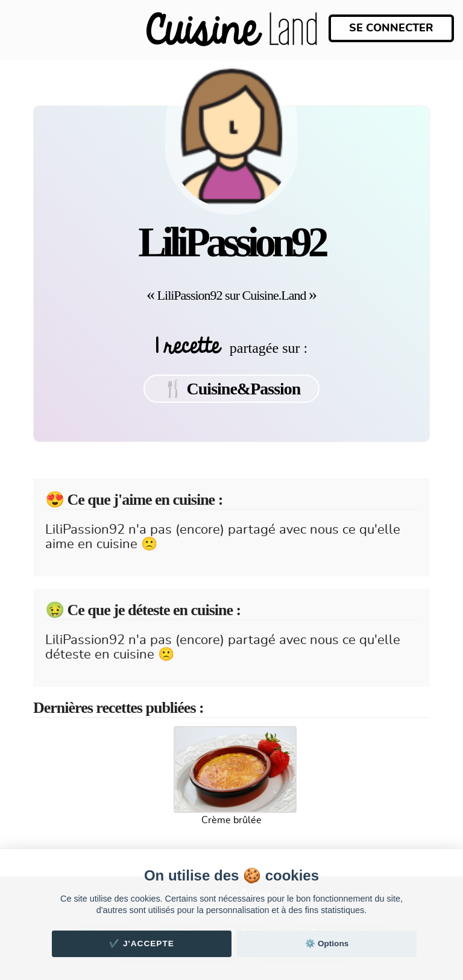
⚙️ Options (327, 944)
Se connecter (391, 28)
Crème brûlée (231, 820)
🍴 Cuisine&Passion (232, 389)
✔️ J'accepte (142, 944)
